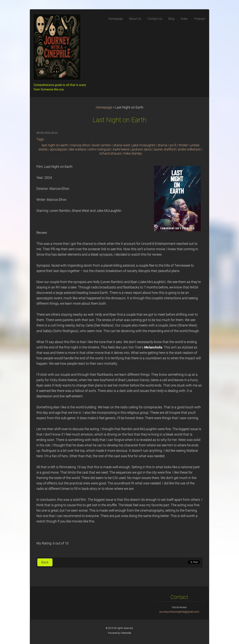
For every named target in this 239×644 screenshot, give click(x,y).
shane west (122, 145)
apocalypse (58, 149)
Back (45, 562)
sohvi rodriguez (100, 149)
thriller (183, 145)
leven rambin (102, 145)
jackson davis (142, 149)
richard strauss (110, 153)
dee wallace (77, 149)
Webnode (126, 633)
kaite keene (121, 149)
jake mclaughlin (144, 145)
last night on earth (55, 145)
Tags (40, 139)
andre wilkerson (189, 149)
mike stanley (133, 153)
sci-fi (173, 145)
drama (162, 145)
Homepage (104, 107)
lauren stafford (165, 149)
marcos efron (80, 145)
